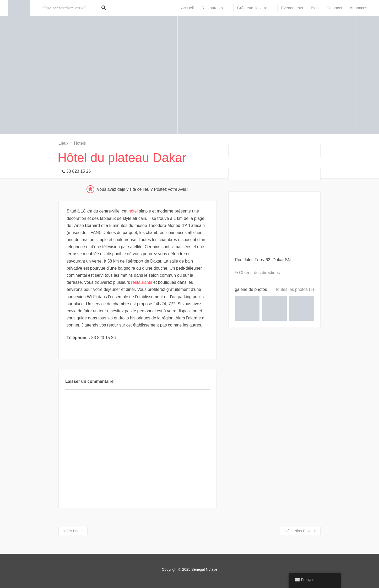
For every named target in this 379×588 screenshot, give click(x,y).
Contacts (334, 8)
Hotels (80, 143)
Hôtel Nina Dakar (299, 531)
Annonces (359, 8)
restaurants (142, 282)
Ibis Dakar (75, 531)
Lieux (63, 143)
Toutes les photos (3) (294, 289)
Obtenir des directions (259, 273)
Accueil (187, 8)
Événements (292, 8)
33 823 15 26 (78, 171)
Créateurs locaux (252, 8)
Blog (315, 8)
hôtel (133, 211)
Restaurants (212, 8)
